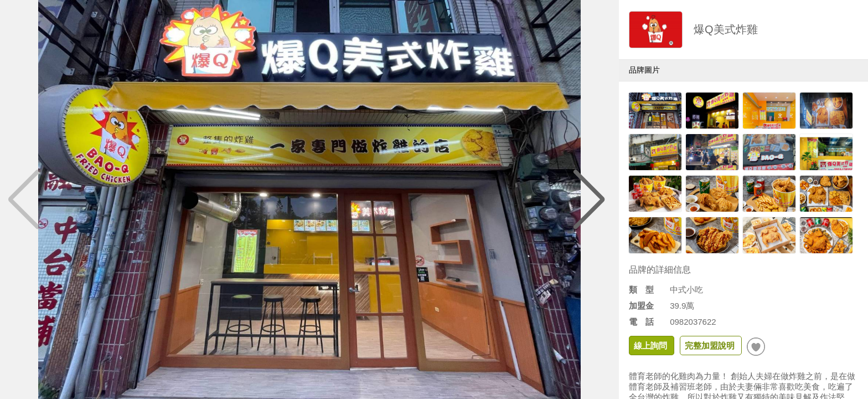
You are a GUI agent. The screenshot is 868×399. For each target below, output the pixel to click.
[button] (590, 199)
